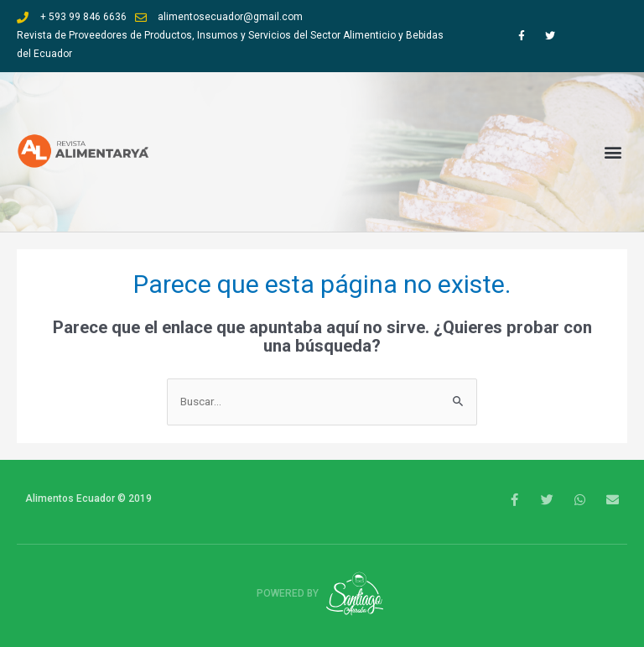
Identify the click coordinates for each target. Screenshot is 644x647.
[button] (613, 151)
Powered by (322, 593)
